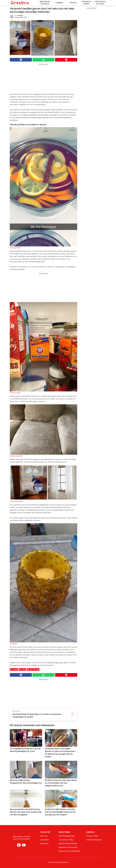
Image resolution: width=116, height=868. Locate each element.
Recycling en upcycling (100, 3)
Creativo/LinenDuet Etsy (16, 501)
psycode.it (44, 844)
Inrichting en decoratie (45, 3)
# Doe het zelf (33, 669)
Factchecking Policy (67, 836)
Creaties (73, 3)
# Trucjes (14, 669)
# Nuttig (23, 669)
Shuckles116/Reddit (15, 393)
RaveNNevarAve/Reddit (16, 456)
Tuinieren (59, 3)
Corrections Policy (66, 840)
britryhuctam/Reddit (15, 248)
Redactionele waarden (68, 844)
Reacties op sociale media (70, 851)
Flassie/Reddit (14, 644)
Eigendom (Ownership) (68, 847)
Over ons (44, 836)
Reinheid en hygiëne (86, 3)
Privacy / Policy (92, 836)
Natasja (20, 15)
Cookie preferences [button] (94, 840)
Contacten (44, 840)
